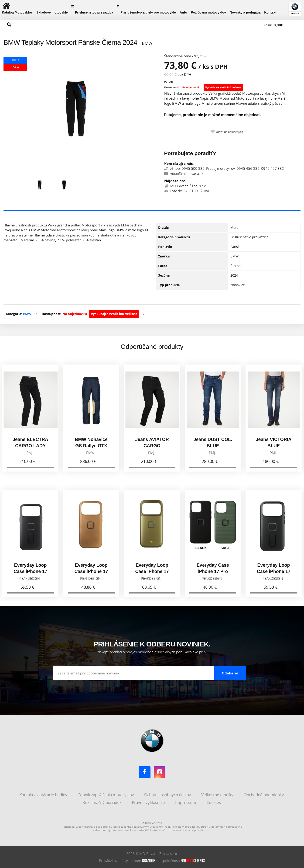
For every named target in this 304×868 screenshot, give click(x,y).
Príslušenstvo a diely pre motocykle (148, 12)
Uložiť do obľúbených (229, 132)
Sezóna (164, 275)
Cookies (214, 802)
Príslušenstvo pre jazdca (94, 12)
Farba (163, 266)
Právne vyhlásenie (149, 802)
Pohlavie (165, 247)
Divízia (163, 227)
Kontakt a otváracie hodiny (44, 795)
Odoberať (230, 673)
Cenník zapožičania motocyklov (106, 795)
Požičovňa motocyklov (208, 12)
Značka (164, 256)
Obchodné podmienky (264, 795)
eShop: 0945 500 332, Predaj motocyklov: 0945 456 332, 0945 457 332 (224, 168)
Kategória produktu (174, 237)
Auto (183, 12)
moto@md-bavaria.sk (184, 174)
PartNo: (169, 82)
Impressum (186, 802)
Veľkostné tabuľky (218, 795)
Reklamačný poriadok (102, 802)
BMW (27, 314)
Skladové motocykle (52, 12)
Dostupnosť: (172, 87)
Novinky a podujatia (245, 12)
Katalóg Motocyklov (17, 12)
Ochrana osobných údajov (168, 795)
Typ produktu (169, 285)
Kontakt (270, 12)
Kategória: (14, 314)
